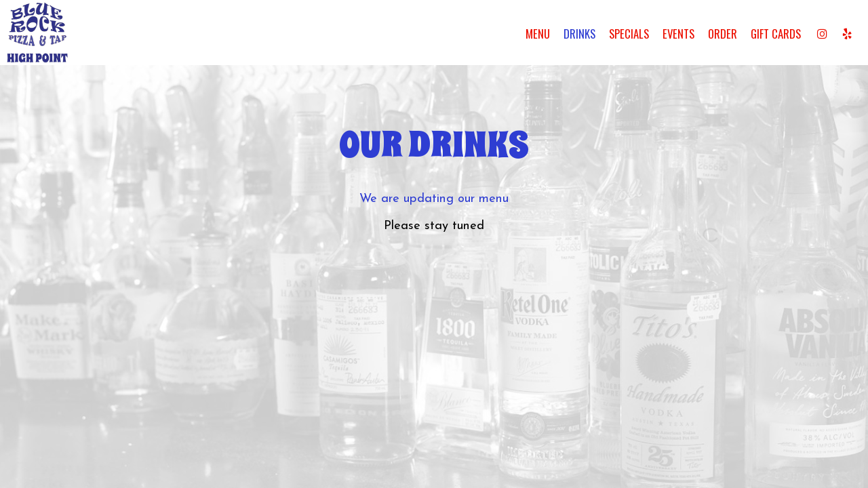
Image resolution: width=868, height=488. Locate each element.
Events (678, 34)
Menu (538, 34)
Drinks (579, 34)
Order (723, 34)
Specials (629, 34)
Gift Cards (776, 34)
